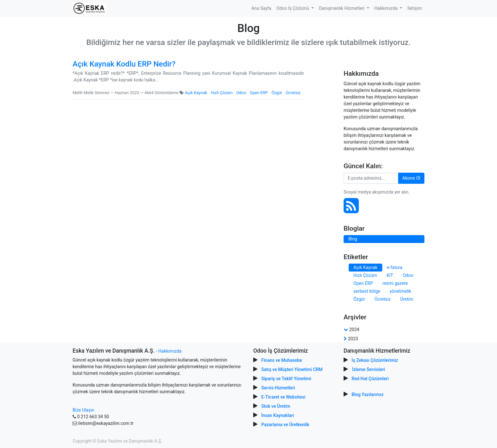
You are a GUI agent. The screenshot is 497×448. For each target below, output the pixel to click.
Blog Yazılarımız (368, 394)
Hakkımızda (170, 351)
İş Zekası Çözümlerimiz (375, 360)
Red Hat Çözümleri (370, 379)
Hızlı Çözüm (222, 93)
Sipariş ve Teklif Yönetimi (286, 379)
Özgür (277, 93)
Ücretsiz (293, 93)
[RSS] (351, 209)
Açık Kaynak (196, 93)
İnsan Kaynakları (278, 415)
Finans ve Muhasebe (281, 360)
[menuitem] (261, 8)
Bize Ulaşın (83, 410)
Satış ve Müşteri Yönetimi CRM (292, 369)
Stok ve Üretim (276, 406)
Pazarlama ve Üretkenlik (285, 425)
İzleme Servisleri (369, 369)
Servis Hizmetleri (278, 388)
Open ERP (259, 93)
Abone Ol (411, 178)
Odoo (241, 93)
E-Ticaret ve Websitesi (283, 397)
